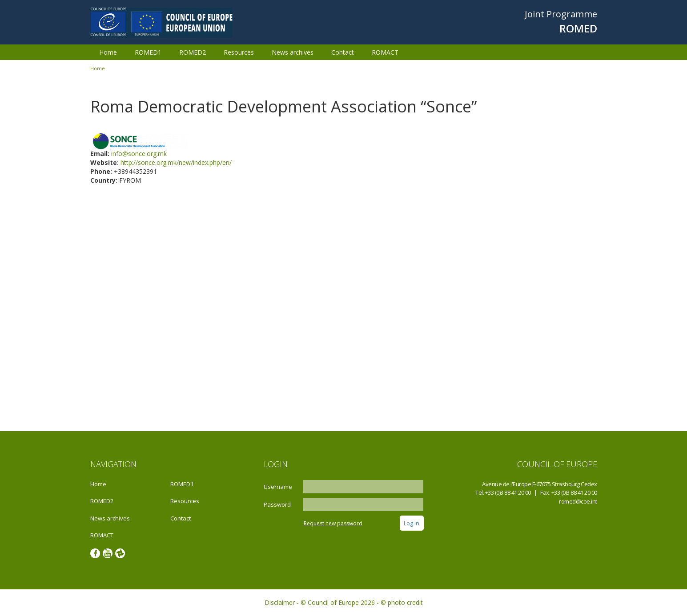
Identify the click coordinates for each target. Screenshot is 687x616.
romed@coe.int (578, 501)
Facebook (95, 553)
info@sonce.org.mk (139, 154)
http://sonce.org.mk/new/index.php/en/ (176, 162)
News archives (293, 52)
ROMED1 (148, 52)
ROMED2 (193, 52)
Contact (343, 52)
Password (277, 504)
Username (278, 487)
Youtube (108, 553)
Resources (239, 52)
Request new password (333, 523)
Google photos (120, 553)
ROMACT (385, 52)
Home (108, 52)
